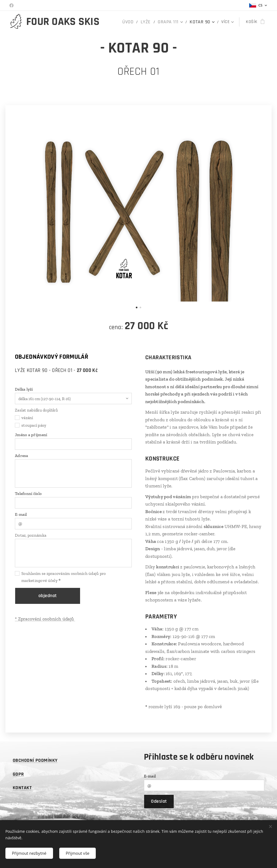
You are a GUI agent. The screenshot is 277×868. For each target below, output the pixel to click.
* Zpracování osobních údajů (45, 618)
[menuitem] (136, 22)
